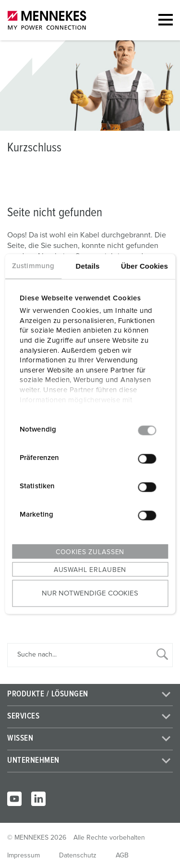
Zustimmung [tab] (33, 266)
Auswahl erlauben (90, 570)
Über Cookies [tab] (144, 266)
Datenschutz (78, 856)
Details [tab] (88, 266)
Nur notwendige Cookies (90, 593)
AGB (122, 856)
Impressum (24, 856)
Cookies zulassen (90, 552)
